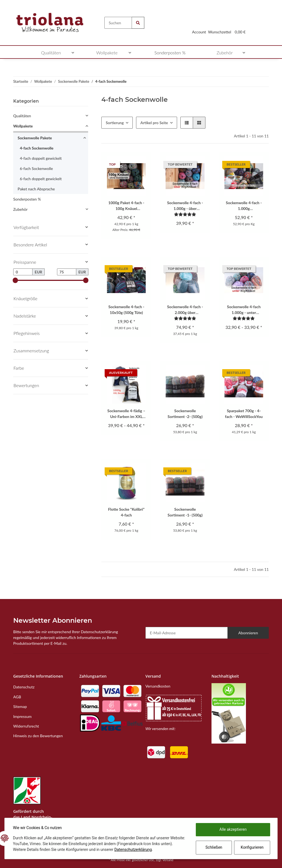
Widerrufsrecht (26, 726)
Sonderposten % (27, 199)
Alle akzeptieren (233, 829)
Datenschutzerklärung (147, 850)
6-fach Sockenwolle (36, 168)
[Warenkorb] (240, 25)
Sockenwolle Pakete (35, 138)
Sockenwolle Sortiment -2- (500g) (185, 414)
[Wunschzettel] (220, 25)
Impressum (22, 716)
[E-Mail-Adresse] (187, 633)
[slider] (15, 280)
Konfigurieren (252, 847)
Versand (168, 860)
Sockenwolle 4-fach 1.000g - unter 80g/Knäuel (244, 310)
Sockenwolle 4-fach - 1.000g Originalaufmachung (244, 206)
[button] (199, 25)
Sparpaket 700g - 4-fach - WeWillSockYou (244, 414)
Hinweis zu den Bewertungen (38, 736)
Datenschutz (24, 687)
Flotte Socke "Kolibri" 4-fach (126, 512)
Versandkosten (158, 686)
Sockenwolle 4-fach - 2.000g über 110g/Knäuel (185, 310)
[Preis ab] (23, 272)
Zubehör (20, 209)
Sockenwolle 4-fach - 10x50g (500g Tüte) (126, 310)
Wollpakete (23, 126)
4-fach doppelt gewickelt (41, 158)
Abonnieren (248, 633)
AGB (17, 697)
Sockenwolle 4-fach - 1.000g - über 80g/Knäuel (185, 206)
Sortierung (115, 123)
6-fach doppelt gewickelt (41, 179)
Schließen (213, 847)
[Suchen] (118, 23)
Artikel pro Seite (154, 123)
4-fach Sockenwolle (37, 148)
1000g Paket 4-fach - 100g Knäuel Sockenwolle (126, 206)
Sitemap (20, 706)
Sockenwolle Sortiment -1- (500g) (185, 512)
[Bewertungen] (185, 214)
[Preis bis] (67, 272)
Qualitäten (22, 116)
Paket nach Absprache (36, 189)
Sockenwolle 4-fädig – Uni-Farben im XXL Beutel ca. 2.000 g (126, 414)
